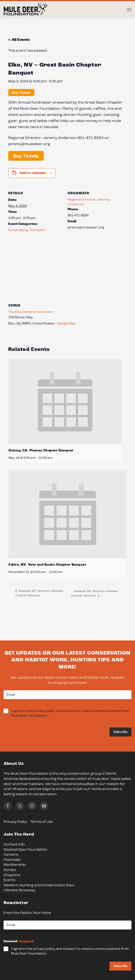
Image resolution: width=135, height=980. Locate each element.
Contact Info (14, 845)
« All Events (19, 40)
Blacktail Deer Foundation (25, 850)
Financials (12, 860)
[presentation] (65, 402)
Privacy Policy (15, 822)
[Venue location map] (67, 269)
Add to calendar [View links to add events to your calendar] (33, 173)
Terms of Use (42, 822)
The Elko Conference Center (31, 312)
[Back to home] (25, 10)
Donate (10, 870)
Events (9, 880)
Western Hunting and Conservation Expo (39, 885)
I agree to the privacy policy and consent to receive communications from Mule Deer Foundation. (70, 714)
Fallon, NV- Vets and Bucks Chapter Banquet (47, 565)
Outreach (37, 230)
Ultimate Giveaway (19, 890)
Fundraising (18, 230)
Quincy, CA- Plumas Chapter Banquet (41, 450)
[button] (129, 10)
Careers (11, 855)
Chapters (12, 875)
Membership (15, 865)
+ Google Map (65, 324)
